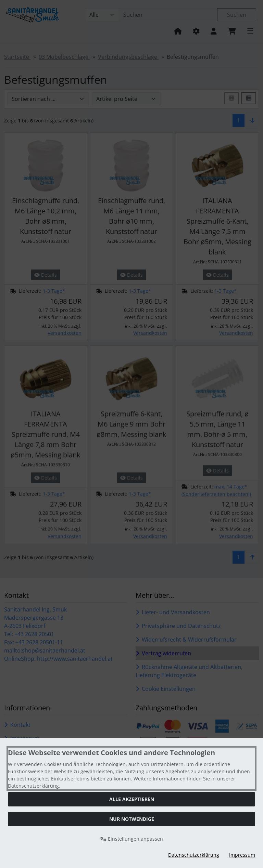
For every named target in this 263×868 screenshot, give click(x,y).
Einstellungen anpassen (132, 839)
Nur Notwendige (132, 819)
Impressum (242, 855)
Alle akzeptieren (132, 799)
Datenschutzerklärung (194, 855)
